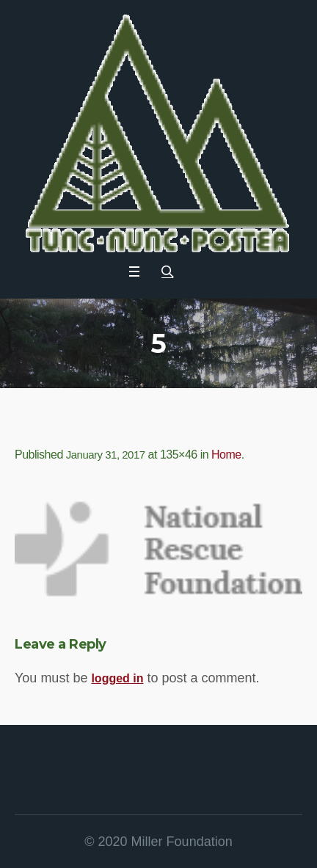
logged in (117, 678)
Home (226, 455)
